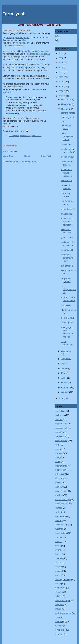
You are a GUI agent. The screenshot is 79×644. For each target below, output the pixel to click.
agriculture (60, 411)
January (65, 392)
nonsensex (66, 144)
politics (59, 483)
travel (58, 584)
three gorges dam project (18, 37)
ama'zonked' (67, 214)
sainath (59, 541)
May (63, 373)
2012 (61, 72)
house (58, 554)
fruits (58, 617)
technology (61, 621)
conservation (61, 504)
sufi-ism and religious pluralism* (67, 222)
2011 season (61, 525)
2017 (61, 53)
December (66, 100)
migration (60, 605)
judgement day (68, 157)
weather (59, 529)
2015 (61, 63)
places (58, 571)
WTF (58, 563)
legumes (59, 634)
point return (61, 470)
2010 (61, 82)
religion (59, 596)
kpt (58, 40)
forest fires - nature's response (66, 173)
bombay (59, 420)
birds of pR (61, 630)
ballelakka (60, 415)
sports (58, 550)
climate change (63, 499)
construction (61, 533)
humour (59, 487)
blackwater (66, 305)
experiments (61, 424)
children (59, 495)
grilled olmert (67, 237)
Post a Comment (10, 151)
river (25, 43)
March (64, 383)
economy (60, 478)
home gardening (63, 579)
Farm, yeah (14, 14)
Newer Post (8, 156)
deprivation (61, 516)
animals (59, 558)
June (64, 368)
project (35, 51)
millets (58, 609)
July (63, 364)
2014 (61, 68)
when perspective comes (67, 136)
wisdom (59, 626)
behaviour (60, 436)
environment (25, 136)
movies (59, 537)
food (57, 457)
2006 (61, 398)
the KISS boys (67, 318)
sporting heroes (68, 113)
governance (61, 491)
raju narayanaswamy (68, 289)
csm (58, 36)
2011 (61, 77)
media (58, 449)
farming (59, 453)
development (14, 136)
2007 (61, 96)
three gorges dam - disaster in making (26, 33)
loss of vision (67, 266)
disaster (59, 592)
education (60, 474)
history (59, 567)
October (65, 109)
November (66, 104)
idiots (58, 461)
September (66, 351)
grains (58, 575)
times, (36, 89)
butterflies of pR (63, 600)
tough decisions (68, 209)
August (65, 359)
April (64, 378)
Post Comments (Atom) (26, 162)
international (36, 136)
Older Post (46, 156)
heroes (59, 432)
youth (58, 546)
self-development (63, 613)
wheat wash (66, 181)
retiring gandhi (67, 323)
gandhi (59, 508)
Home (27, 156)
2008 (61, 91)
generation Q (67, 250)
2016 (61, 58)
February (66, 387)
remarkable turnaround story (67, 258)
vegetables (61, 588)
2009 (61, 87)
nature (58, 520)
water (58, 512)
